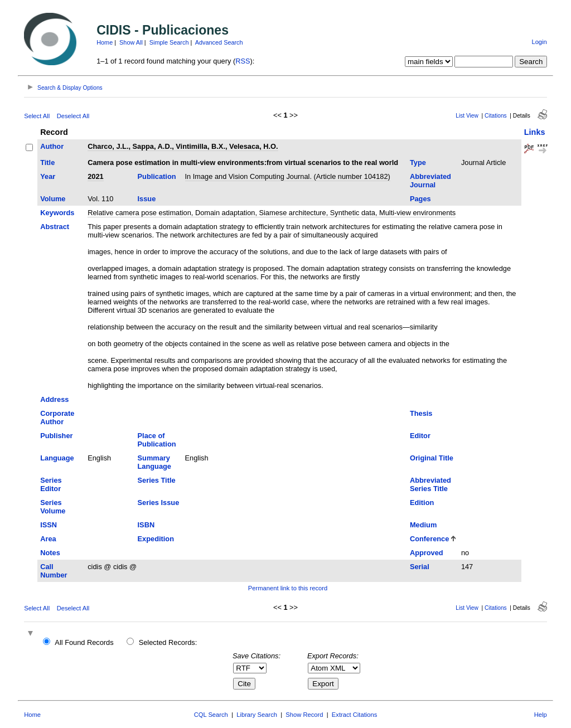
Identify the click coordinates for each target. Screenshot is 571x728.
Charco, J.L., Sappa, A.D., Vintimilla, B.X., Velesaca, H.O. (183, 146)
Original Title (432, 458)
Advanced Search (219, 42)
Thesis (421, 413)
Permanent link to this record (288, 588)
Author (52, 146)
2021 (95, 176)
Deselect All (73, 116)
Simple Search (169, 42)
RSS (243, 61)
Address (54, 399)
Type (418, 162)
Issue (147, 199)
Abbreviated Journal (430, 181)
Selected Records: (168, 642)
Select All (37, 116)
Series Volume (53, 507)
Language (57, 458)
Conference (429, 539)
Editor (420, 436)
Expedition (156, 539)
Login (539, 42)
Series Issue (159, 503)
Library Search (257, 715)
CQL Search (211, 715)
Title (47, 162)
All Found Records (84, 642)
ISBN (146, 525)
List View (467, 116)
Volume (53, 199)
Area (48, 539)
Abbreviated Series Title (430, 484)
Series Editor (51, 484)
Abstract (55, 227)
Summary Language (154, 462)
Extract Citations (354, 715)
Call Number (54, 571)
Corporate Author (57, 418)
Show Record (304, 715)
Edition (422, 503)
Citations (496, 116)
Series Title (157, 480)
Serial (420, 567)
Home (105, 42)
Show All (131, 42)
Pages (420, 199)
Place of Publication (157, 440)
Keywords (57, 213)
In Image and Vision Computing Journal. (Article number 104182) (288, 176)
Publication (157, 176)
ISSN (49, 525)
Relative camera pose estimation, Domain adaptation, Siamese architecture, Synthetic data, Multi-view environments (272, 213)
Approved (427, 553)
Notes (50, 553)
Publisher (56, 436)
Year (48, 176)
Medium (423, 525)
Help (541, 715)
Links (535, 132)
